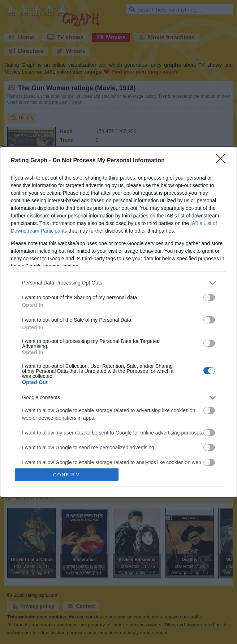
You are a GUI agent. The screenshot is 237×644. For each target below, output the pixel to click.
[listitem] (118, 283)
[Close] (223, 161)
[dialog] (118, 322)
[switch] (209, 297)
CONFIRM (67, 474)
